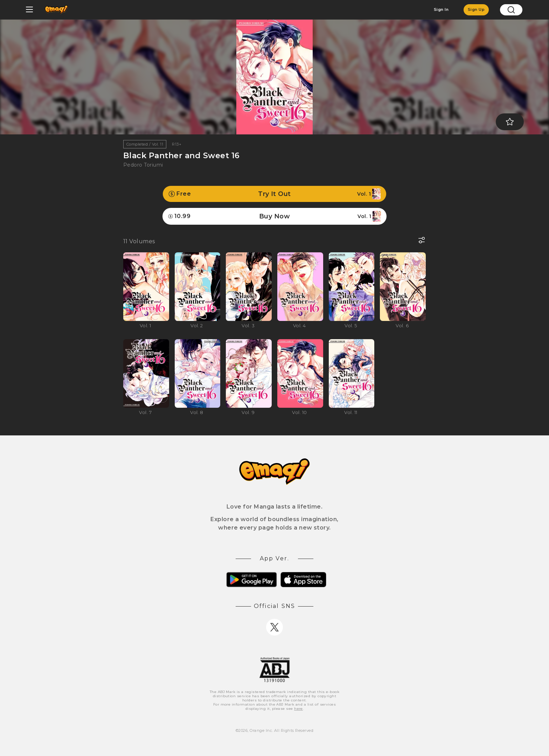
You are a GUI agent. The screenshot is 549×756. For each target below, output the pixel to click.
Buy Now (274, 216)
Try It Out (274, 194)
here (298, 709)
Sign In (441, 9)
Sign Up (476, 9)
